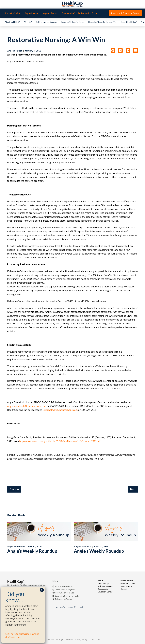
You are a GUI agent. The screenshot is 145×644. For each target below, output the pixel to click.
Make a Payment (128, 583)
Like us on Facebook (64, 587)
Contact (124, 589)
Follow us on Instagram (65, 590)
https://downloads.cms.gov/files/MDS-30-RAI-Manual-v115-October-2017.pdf (60, 441)
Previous (14, 489)
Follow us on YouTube (65, 593)
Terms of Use (94, 640)
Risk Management (105, 586)
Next (133, 489)
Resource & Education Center (105, 590)
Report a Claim (127, 581)
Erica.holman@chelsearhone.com (60, 410)
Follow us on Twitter (64, 599)
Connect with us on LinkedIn (67, 596)
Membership (103, 583)
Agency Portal (126, 586)
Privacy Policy (81, 640)
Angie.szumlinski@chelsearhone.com (27, 406)
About (100, 581)
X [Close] (42, 590)
